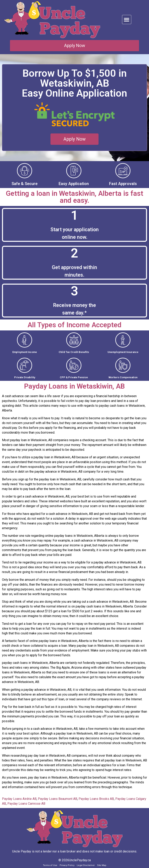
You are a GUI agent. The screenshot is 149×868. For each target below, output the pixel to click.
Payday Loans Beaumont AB (58, 799)
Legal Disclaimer (86, 865)
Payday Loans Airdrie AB (19, 799)
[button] (127, 20)
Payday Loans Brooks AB (96, 799)
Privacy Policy (67, 865)
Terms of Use (50, 865)
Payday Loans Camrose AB (26, 804)
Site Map (102, 865)
